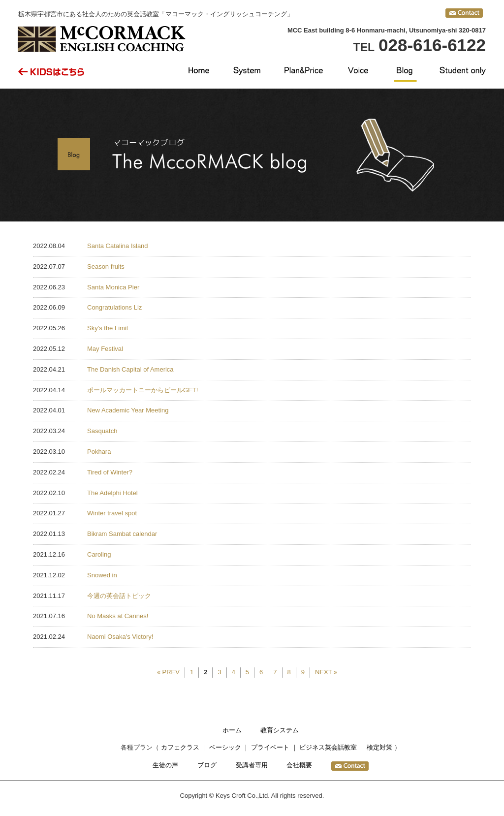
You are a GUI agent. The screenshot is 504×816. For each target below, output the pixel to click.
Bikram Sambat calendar (122, 534)
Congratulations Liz (114, 307)
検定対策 (379, 747)
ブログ (207, 765)
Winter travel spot (112, 513)
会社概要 (299, 765)
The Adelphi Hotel (112, 493)
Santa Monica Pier (113, 287)
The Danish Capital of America (130, 369)
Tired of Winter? (110, 472)
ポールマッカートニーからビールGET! (142, 390)
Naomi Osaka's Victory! (120, 637)
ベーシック (225, 747)
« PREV (168, 672)
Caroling (99, 554)
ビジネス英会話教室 (328, 747)
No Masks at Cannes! (118, 616)
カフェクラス (180, 747)
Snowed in (102, 575)
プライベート (270, 747)
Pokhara (99, 452)
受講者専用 (252, 765)
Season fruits (106, 267)
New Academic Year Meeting (128, 410)
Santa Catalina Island (118, 246)
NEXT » (326, 672)
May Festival (105, 349)
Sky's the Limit (108, 328)
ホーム (232, 730)
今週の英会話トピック (119, 596)
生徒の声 (165, 765)
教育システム (280, 730)
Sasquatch (102, 431)
